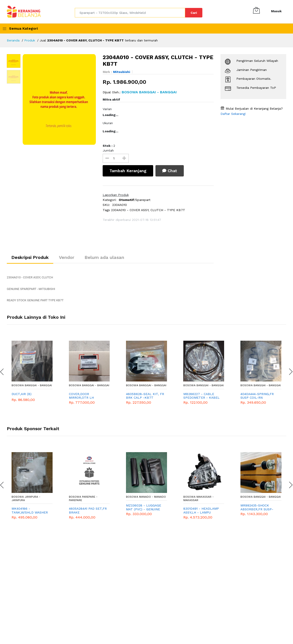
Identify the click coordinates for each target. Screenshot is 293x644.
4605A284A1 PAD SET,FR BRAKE (88, 510)
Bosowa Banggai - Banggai (32, 385)
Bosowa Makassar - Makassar (199, 499)
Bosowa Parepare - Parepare (83, 499)
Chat (170, 171)
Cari (194, 13)
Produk (30, 40)
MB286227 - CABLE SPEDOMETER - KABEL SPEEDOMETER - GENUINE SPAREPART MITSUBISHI (201, 396)
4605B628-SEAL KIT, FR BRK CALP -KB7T (145, 396)
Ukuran (108, 123)
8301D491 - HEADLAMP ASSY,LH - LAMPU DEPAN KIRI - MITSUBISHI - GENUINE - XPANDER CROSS (201, 511)
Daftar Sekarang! (233, 114)
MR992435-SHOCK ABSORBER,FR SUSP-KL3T (257, 507)
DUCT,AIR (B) (22, 394)
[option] (59, 99)
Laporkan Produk (116, 195)
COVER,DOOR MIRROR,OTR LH (81, 396)
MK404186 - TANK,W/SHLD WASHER (30, 510)
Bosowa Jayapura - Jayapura (26, 499)
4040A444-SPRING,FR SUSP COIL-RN (257, 396)
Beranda (13, 40)
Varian (107, 109)
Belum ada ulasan (104, 257)
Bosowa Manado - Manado (146, 497)
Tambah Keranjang (128, 171)
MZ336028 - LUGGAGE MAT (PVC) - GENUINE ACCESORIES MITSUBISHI (144, 507)
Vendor (67, 257)
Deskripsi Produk (30, 257)
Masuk (276, 11)
